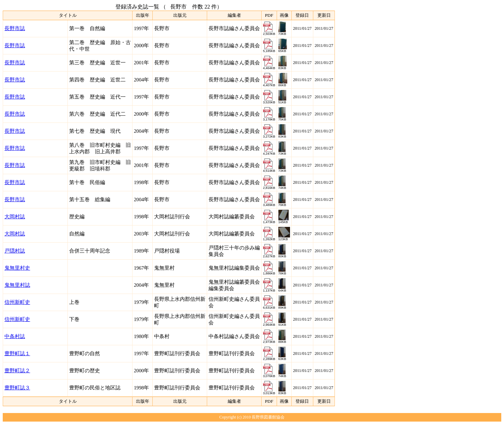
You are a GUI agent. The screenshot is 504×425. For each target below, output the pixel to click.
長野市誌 (15, 28)
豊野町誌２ (17, 371)
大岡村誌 (15, 217)
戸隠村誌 (15, 251)
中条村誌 (15, 336)
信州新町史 (17, 302)
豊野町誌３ (17, 388)
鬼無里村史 (17, 268)
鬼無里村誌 (17, 285)
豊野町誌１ (17, 353)
